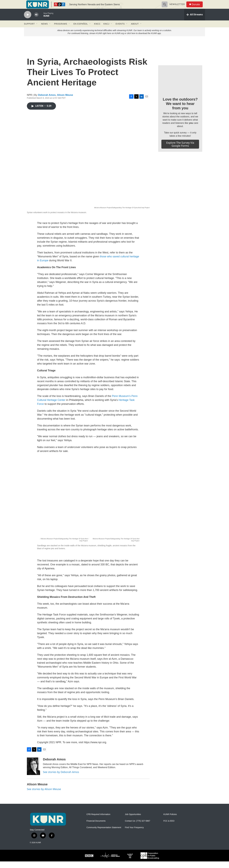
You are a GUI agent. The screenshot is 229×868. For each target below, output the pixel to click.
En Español (81, 30)
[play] (28, 21)
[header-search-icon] (166, 8)
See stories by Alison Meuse (44, 796)
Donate (198, 8)
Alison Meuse (65, 102)
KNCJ (106, 30)
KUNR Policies (170, 821)
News (44, 30)
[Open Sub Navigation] (37, 30)
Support (29, 30)
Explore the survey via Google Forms (180, 151)
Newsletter (178, 8)
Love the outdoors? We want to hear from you (180, 110)
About (135, 30)
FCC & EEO (169, 827)
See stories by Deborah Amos (61, 779)
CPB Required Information (98, 821)
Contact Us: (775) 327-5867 (138, 827)
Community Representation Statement (104, 834)
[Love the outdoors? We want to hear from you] (180, 86)
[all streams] (195, 21)
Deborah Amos (47, 102)
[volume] (36, 21)
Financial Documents (96, 827)
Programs (61, 30)
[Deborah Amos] (33, 773)
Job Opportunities (133, 821)
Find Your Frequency (134, 834)
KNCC (97, 30)
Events (120, 30)
